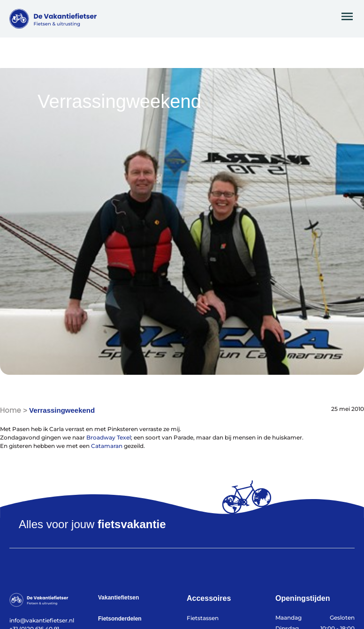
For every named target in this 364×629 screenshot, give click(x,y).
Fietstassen (203, 618)
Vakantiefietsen (118, 598)
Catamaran (107, 446)
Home (11, 410)
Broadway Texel (109, 437)
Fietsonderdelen (120, 619)
